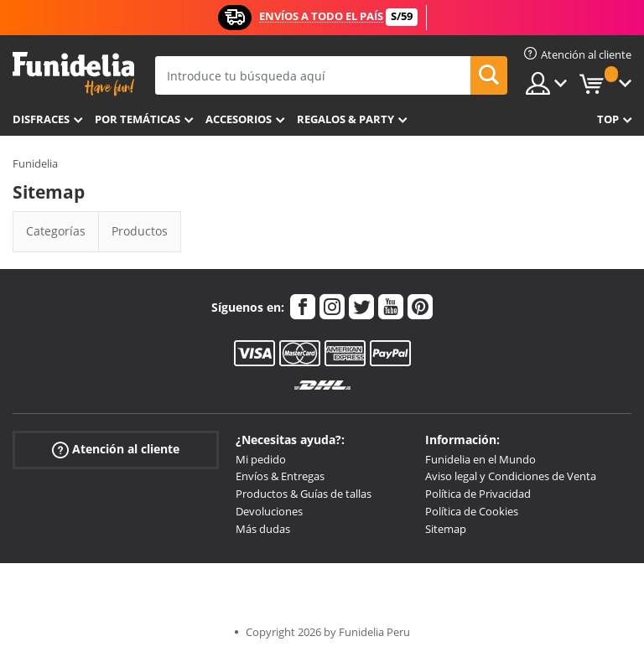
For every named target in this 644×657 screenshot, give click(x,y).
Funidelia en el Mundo (480, 459)
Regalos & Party (345, 119)
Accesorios (239, 119)
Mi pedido (261, 459)
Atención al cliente (116, 449)
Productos (140, 231)
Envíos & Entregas (280, 476)
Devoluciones (269, 511)
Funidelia (35, 163)
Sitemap (446, 529)
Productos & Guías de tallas (304, 494)
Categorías (56, 231)
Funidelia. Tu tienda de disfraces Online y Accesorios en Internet (73, 74)
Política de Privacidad (478, 494)
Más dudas (263, 529)
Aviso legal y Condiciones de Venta (511, 476)
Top (608, 119)
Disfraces (41, 119)
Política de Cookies (472, 511)
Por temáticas (138, 119)
